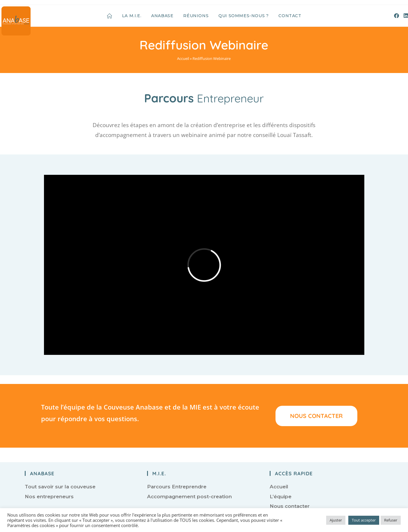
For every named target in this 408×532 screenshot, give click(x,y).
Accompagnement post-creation (189, 497)
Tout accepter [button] (364, 520)
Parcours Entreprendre (177, 487)
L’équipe (281, 497)
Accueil (183, 58)
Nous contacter (290, 506)
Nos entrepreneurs (49, 497)
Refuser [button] (391, 520)
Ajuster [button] (336, 520)
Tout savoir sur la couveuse (60, 487)
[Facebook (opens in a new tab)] (396, 16)
